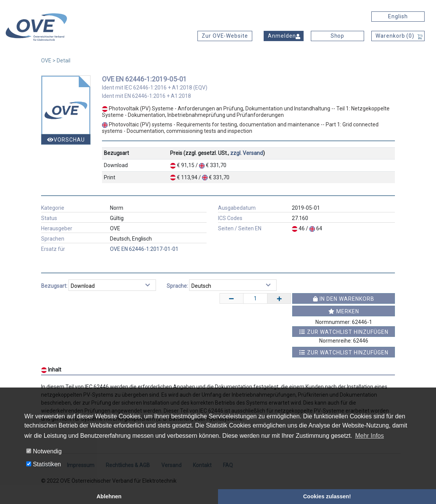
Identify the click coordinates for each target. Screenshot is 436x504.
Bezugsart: (54, 286)
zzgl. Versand (247, 153)
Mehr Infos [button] (369, 436)
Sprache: (177, 286)
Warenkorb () (395, 36)
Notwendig (44, 451)
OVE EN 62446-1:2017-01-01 (144, 249)
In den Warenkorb (344, 299)
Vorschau (66, 140)
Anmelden (282, 36)
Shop (338, 36)
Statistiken (44, 464)
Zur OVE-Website (225, 36)
